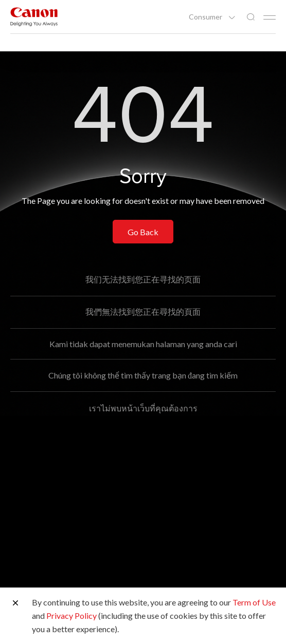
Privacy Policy (71, 615)
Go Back (143, 232)
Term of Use (254, 602)
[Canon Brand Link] (34, 17)
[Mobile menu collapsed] (270, 17)
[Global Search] (251, 17)
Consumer (206, 17)
